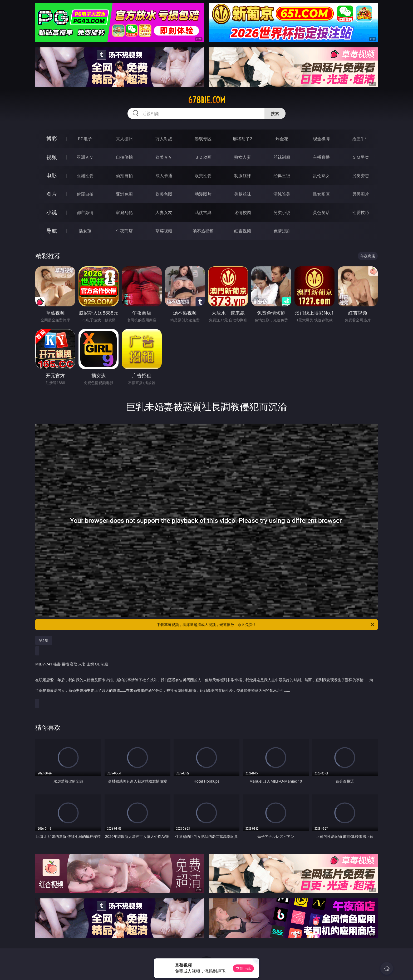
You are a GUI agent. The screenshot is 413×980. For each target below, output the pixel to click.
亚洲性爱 (85, 176)
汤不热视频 (203, 231)
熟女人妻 (243, 157)
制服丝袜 (243, 176)
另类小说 (282, 212)
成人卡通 (164, 176)
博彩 (52, 139)
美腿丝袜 (243, 194)
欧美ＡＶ (164, 157)
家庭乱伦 (124, 212)
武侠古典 (203, 212)
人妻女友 (164, 212)
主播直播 (321, 157)
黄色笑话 (321, 212)
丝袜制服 (282, 157)
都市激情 (85, 212)
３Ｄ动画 (203, 157)
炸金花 (282, 139)
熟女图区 (321, 194)
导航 (52, 231)
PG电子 (85, 139)
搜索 (275, 113)
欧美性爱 (203, 176)
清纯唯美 (282, 194)
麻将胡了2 (242, 139)
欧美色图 (164, 194)
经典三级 (282, 176)
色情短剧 (282, 231)
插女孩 (85, 231)
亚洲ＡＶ (85, 157)
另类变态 (361, 176)
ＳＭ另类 (361, 157)
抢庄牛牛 (361, 139)
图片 (52, 194)
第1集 (44, 640)
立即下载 (243, 968)
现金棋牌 (321, 139)
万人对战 (164, 139)
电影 (52, 175)
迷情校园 (243, 212)
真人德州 (124, 139)
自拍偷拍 (124, 157)
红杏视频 (243, 231)
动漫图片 (203, 194)
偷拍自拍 (124, 176)
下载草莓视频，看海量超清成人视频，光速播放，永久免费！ (266, 625)
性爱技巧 (361, 212)
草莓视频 (164, 231)
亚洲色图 (124, 194)
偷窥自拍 (85, 194)
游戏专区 (203, 139)
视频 (52, 157)
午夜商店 (124, 231)
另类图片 (361, 194)
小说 (52, 212)
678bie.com (207, 100)
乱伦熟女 (321, 176)
